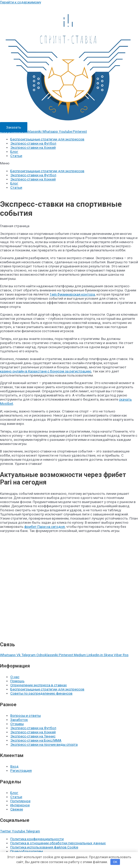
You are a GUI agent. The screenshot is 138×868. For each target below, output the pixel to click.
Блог (14, 152)
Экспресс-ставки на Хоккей (33, 147)
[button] (69, 163)
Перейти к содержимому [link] (21, 2)
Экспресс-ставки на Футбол (33, 143)
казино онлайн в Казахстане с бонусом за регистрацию (46, 371)
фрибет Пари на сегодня (44, 527)
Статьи (16, 156)
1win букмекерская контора (72, 294)
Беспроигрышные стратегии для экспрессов (47, 139)
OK (115, 862)
